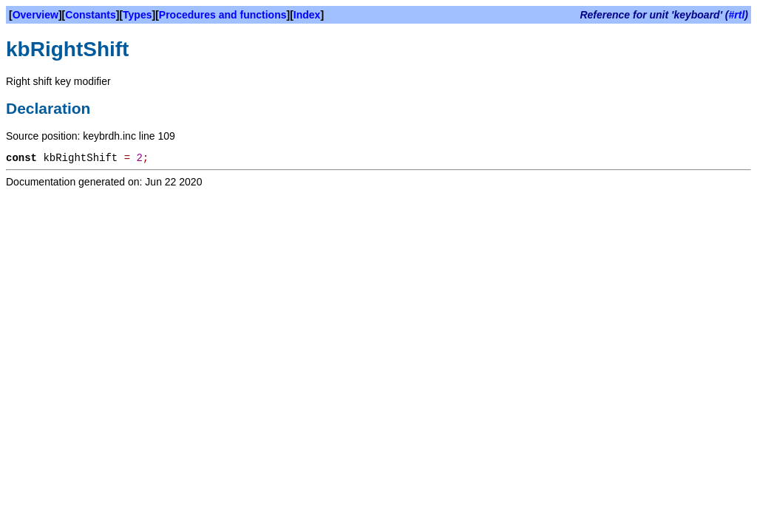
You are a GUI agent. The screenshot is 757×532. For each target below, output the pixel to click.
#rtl (737, 15)
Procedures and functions (223, 15)
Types (137, 15)
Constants (90, 15)
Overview (35, 15)
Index (307, 15)
